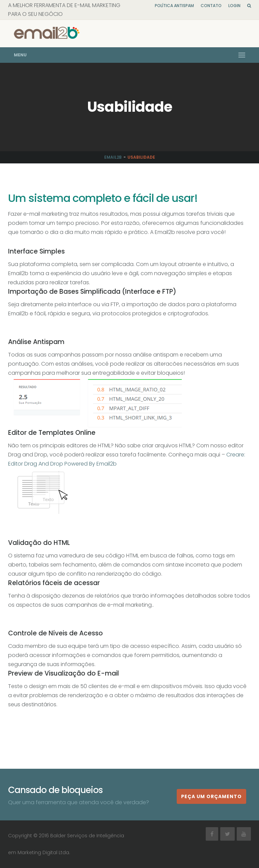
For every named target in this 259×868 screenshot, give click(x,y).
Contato (211, 6)
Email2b (113, 157)
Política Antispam (174, 6)
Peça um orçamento (211, 796)
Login (234, 6)
